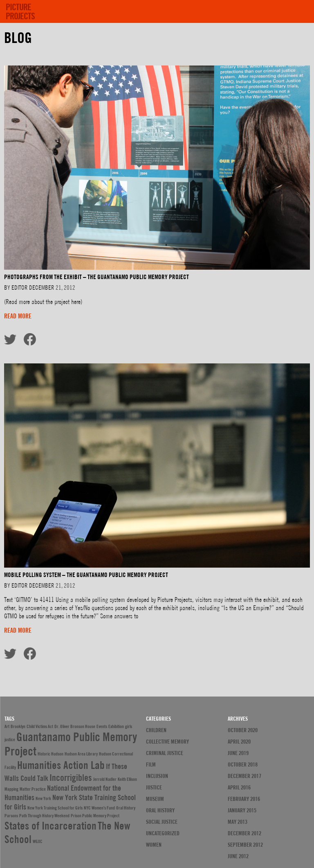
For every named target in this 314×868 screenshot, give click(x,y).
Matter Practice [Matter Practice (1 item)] (33, 789)
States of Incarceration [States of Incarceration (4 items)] (50, 826)
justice (154, 787)
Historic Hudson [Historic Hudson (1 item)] (50, 754)
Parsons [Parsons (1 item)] (11, 816)
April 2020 (239, 742)
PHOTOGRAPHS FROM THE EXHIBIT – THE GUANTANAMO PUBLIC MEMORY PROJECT (96, 277)
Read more (18, 316)
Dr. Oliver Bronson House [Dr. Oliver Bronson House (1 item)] (75, 726)
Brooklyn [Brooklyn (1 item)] (18, 726)
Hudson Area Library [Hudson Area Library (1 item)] (81, 754)
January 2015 (242, 810)
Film (151, 764)
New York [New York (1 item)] (43, 798)
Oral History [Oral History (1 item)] (126, 808)
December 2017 (244, 776)
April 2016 (239, 787)
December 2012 (244, 833)
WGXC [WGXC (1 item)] (38, 841)
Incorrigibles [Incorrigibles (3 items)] (71, 778)
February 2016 (244, 799)
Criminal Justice (165, 753)
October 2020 (243, 730)
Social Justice (162, 822)
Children (156, 730)
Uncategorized (163, 833)
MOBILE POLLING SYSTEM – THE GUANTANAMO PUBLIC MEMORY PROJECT (86, 575)
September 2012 (245, 845)
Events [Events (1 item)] (102, 726)
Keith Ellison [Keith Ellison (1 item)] (127, 779)
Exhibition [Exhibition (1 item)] (116, 726)
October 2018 (243, 764)
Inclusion (157, 776)
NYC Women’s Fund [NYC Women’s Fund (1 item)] (99, 808)
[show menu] (298, 8)
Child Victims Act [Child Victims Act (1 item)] (40, 726)
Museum (155, 799)
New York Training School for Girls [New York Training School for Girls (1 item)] (55, 808)
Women (154, 845)
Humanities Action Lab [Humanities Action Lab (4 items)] (61, 765)
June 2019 (238, 753)
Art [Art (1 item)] (7, 726)
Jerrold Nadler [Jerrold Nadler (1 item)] (105, 779)
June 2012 (238, 856)
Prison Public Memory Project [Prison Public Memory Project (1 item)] (95, 816)
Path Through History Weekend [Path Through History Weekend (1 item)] (44, 816)
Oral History (160, 810)
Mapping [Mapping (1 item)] (11, 789)
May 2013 (238, 822)
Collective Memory (167, 742)
